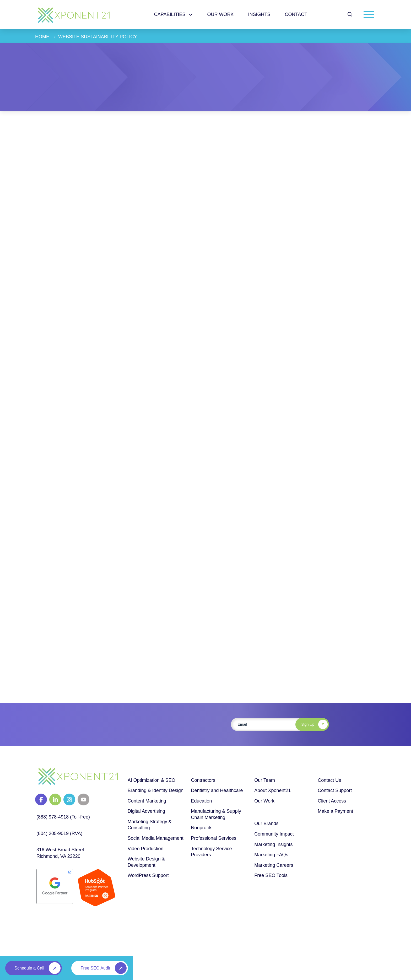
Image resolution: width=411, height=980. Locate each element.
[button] (350, 14)
